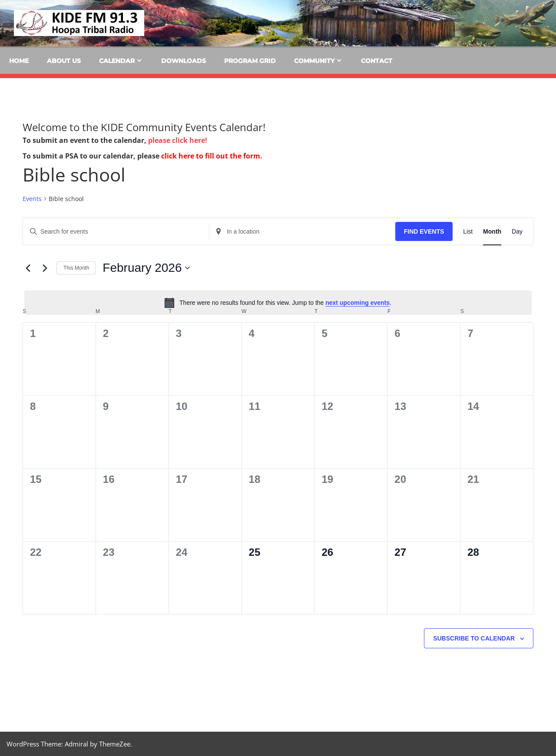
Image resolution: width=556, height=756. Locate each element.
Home (19, 61)
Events (32, 199)
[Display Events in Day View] (517, 232)
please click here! (178, 140)
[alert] (278, 303)
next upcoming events (357, 303)
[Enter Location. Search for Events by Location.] (302, 232)
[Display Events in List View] (468, 232)
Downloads (184, 61)
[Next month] (45, 268)
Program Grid (250, 61)
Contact (377, 61)
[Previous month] (28, 268)
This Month (76, 268)
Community (314, 61)
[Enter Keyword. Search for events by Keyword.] (116, 232)
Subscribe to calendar (474, 638)
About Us (64, 61)
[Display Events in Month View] (492, 232)
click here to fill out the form (211, 156)
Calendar (117, 61)
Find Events (424, 231)
